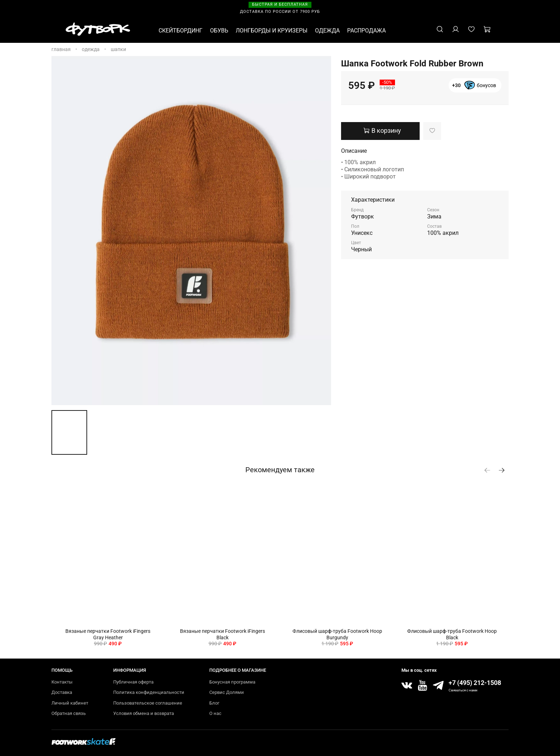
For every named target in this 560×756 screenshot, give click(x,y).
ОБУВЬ (219, 31)
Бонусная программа (232, 682)
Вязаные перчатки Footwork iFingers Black (222, 634)
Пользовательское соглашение (148, 703)
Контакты (62, 682)
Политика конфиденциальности (149, 692)
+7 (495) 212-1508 (475, 683)
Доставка (62, 692)
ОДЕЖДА (327, 31)
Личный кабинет (70, 703)
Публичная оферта (133, 682)
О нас (215, 713)
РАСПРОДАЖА (366, 31)
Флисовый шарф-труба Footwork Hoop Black (452, 634)
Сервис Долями (227, 692)
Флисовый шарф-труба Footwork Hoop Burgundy (337, 634)
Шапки (118, 49)
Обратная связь (69, 713)
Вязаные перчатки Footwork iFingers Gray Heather (108, 634)
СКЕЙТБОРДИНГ (181, 31)
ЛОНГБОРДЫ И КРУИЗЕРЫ (272, 31)
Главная (61, 49)
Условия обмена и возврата (144, 713)
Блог (214, 703)
